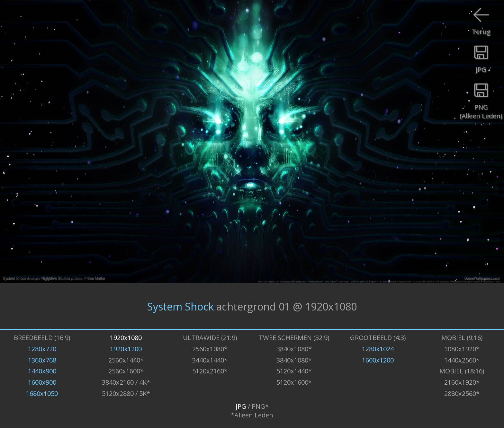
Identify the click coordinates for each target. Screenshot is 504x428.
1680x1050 (42, 393)
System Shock (180, 306)
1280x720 (42, 349)
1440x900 (42, 371)
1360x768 (42, 360)
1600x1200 (378, 360)
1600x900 (42, 382)
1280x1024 (378, 349)
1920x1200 (126, 349)
